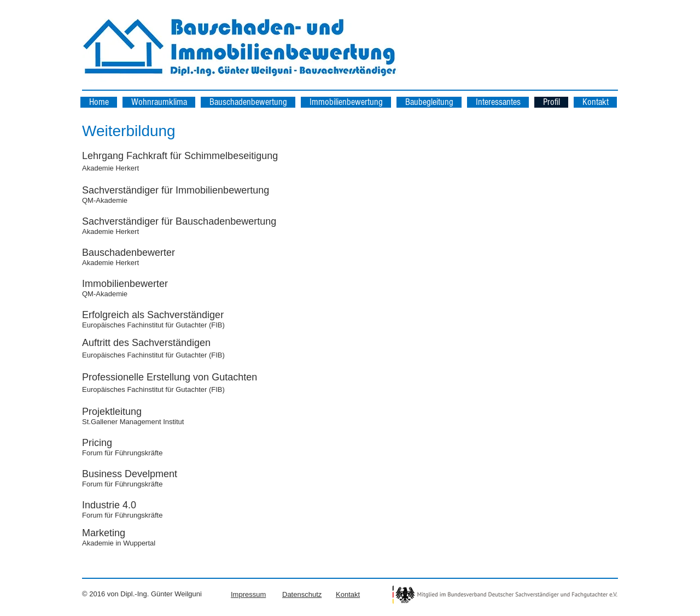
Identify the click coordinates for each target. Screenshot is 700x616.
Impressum (248, 594)
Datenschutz (302, 594)
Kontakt (348, 594)
